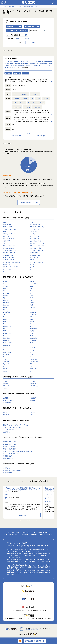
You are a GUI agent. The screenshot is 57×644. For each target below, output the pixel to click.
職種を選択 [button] (14, 26)
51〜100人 (33, 383)
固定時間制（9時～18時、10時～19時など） (16, 425)
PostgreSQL (7, 333)
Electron (6, 300)
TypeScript (37, 107)
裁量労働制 (7, 432)
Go (32, 98)
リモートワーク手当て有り (11, 454)
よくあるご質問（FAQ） (12, 533)
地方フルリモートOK (9, 442)
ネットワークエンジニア (37, 243)
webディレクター (35, 236)
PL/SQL (32, 331)
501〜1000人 (34, 386)
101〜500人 (7, 386)
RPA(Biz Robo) (34, 338)
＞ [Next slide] (39, 521)
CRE (5, 272)
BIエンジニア (34, 265)
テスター (32, 260)
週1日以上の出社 (8, 458)
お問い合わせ (24, 535)
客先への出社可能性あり (10, 449)
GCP (5, 310)
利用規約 (34, 535)
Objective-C (7, 326)
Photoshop (33, 329)
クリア (19, 43)
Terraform (6, 362)
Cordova (6, 295)
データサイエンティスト (37, 262)
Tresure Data (34, 362)
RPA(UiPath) (7, 340)
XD (31, 371)
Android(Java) (34, 284)
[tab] (20, 521)
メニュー (54, 2)
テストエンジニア (9, 260)
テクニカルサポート (36, 269)
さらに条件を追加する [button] (17, 35)
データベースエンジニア (10, 267)
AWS (5, 288)
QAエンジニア (34, 257)
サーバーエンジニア (9, 246)
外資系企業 (33, 398)
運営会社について (44, 533)
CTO (5, 222)
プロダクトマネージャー (10, 229)
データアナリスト (9, 265)
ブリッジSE (33, 231)
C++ (31, 291)
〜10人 (5, 381)
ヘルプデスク (7, 269)
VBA (31, 366)
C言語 (31, 295)
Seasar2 (32, 347)
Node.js (6, 324)
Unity (31, 364)
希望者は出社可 (8, 456)
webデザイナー (34, 234)
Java (38, 98)
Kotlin (5, 317)
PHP (15, 103)
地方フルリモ (8, 73)
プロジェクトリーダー (10, 234)
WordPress (33, 369)
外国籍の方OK (7, 473)
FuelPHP (33, 307)
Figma (32, 303)
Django (25, 98)
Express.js (6, 303)
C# (4, 291)
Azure (32, 288)
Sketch (5, 350)
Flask (31, 305)
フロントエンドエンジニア (38, 250)
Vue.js (5, 369)
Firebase (6, 305)
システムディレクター (36, 248)
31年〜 (32, 415)
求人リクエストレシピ (29, 533)
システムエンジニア (9, 248)
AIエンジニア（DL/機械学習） (12, 262)
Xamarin (6, 371)
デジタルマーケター (9, 239)
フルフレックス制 (9, 430)
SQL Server (7, 354)
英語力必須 (7, 468)
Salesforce (7, 345)
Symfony (27, 39)
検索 (34, 43)
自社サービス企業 (9, 400)
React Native (7, 338)
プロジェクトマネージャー (38, 227)
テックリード (19, 39)
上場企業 (6, 398)
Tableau (6, 359)
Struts (32, 354)
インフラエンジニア (36, 241)
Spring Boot (17, 107)
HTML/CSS (7, 312)
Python (22, 103)
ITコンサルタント (35, 224)
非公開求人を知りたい (29, 202)
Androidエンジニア (9, 255)
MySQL (6, 321)
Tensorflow (33, 359)
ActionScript (34, 281)
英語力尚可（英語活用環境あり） (13, 470)
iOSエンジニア (34, 253)
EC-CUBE (33, 298)
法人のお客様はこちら (11, 535)
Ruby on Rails (32, 103)
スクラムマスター (35, 229)
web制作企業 (7, 403)
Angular (6, 286)
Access (5, 281)
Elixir (31, 300)
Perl (5, 329)
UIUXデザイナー (8, 236)
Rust (31, 343)
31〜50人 (6, 383)
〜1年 (5, 412)
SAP (31, 345)
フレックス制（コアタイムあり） (13, 427)
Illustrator (33, 312)
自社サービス (26, 73)
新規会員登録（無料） (35, 641)
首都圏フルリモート (9, 446)
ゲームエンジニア (35, 255)
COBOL (32, 293)
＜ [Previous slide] (18, 521)
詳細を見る (16, 136)
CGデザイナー (7, 241)
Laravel (46, 98)
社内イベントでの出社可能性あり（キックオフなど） (19, 451)
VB (4, 366)
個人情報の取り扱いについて (32, 629)
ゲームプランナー (8, 257)
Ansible (32, 286)
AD (4, 284)
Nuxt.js (32, 324)
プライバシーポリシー (46, 535)
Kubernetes (33, 317)
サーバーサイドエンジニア (21, 94)
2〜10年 (32, 412)
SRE (5, 243)
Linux (31, 319)
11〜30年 (6, 415)
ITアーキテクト (8, 227)
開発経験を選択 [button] (32, 26)
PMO (5, 231)
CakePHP (16, 98)
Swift (5, 357)
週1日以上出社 (17, 73)
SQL (31, 352)
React (32, 336)
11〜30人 (33, 381)
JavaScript (33, 314)
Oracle (32, 326)
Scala (5, 347)
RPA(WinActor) (34, 340)
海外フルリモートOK (9, 444)
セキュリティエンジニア (37, 246)
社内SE (32, 267)
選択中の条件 (10, 39)
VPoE (31, 222)
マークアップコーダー (10, 253)
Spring (42, 103)
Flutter (5, 307)
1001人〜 (6, 388)
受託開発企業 (34, 400)
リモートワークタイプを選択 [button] (17, 31)
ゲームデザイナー (35, 239)
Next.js (32, 321)
